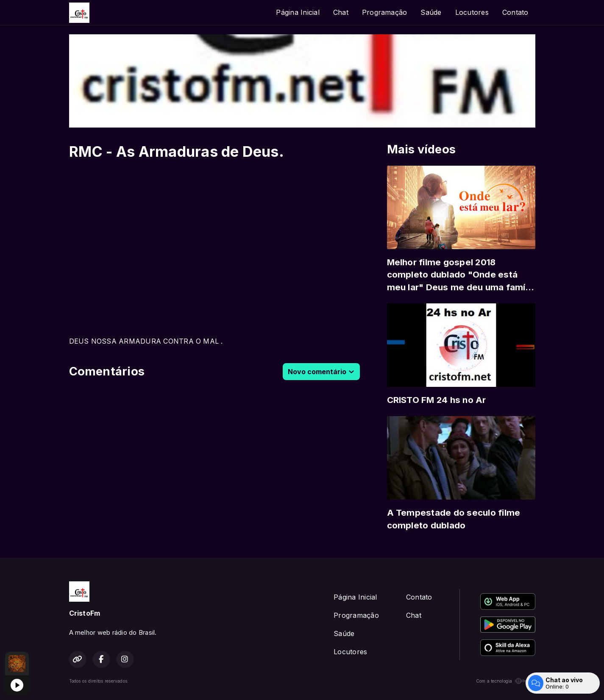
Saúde (431, 12)
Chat (341, 12)
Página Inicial (298, 12)
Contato (515, 12)
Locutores (472, 12)
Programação (385, 12)
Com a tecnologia (506, 681)
